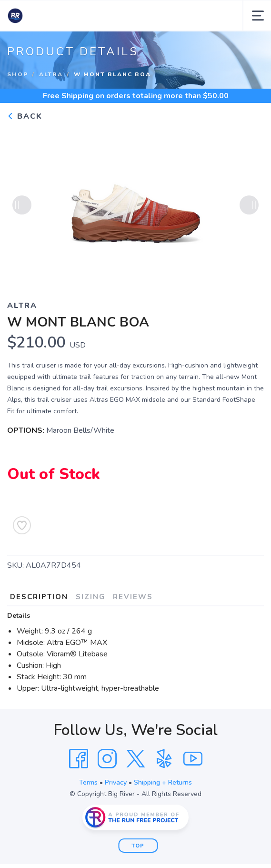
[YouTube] (193, 759)
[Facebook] (79, 759)
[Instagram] (107, 759)
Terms (88, 782)
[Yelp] (164, 759)
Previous (22, 205)
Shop (18, 74)
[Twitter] (136, 759)
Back (25, 116)
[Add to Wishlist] (22, 525)
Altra (51, 74)
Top (138, 846)
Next (249, 205)
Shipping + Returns (163, 782)
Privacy (116, 782)
